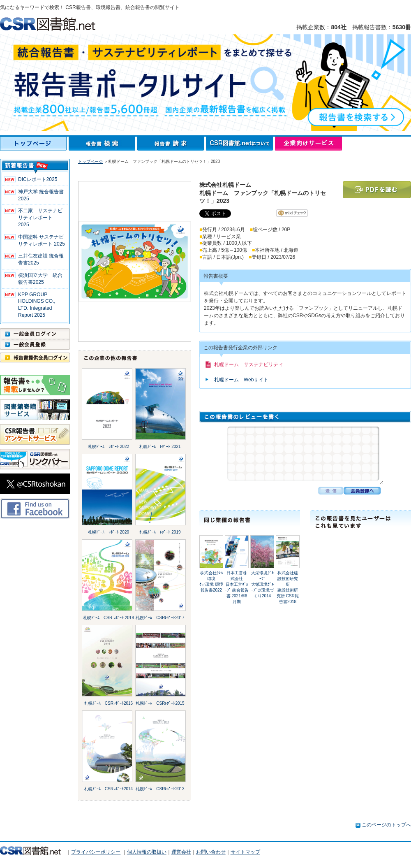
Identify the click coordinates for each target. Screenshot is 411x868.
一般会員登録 (35, 344)
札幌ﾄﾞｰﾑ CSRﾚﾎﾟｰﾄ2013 (160, 789)
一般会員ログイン (35, 334)
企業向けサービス (308, 144)
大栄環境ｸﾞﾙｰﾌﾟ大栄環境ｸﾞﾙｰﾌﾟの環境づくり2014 (262, 584)
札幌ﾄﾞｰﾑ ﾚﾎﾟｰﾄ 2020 (109, 532)
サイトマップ (245, 852)
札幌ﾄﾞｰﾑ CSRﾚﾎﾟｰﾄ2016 (109, 703)
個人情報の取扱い (147, 852)
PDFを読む (377, 190)
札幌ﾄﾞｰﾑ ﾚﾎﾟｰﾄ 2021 (160, 447)
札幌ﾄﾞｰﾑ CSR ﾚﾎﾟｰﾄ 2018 (109, 618)
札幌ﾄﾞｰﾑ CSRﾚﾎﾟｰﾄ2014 (109, 789)
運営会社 (181, 852)
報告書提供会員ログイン (35, 357)
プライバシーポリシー (96, 852)
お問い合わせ (211, 852)
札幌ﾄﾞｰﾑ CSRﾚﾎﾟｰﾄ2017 (160, 618)
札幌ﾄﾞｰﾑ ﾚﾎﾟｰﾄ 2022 (109, 447)
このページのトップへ (386, 825)
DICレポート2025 (38, 179)
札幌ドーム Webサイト (241, 380)
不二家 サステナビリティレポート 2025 (40, 218)
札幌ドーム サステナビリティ (249, 364)
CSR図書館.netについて (240, 144)
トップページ (34, 144)
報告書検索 (103, 144)
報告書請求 (172, 144)
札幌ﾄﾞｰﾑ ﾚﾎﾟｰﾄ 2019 (160, 532)
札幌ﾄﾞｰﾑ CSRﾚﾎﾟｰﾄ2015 (160, 703)
